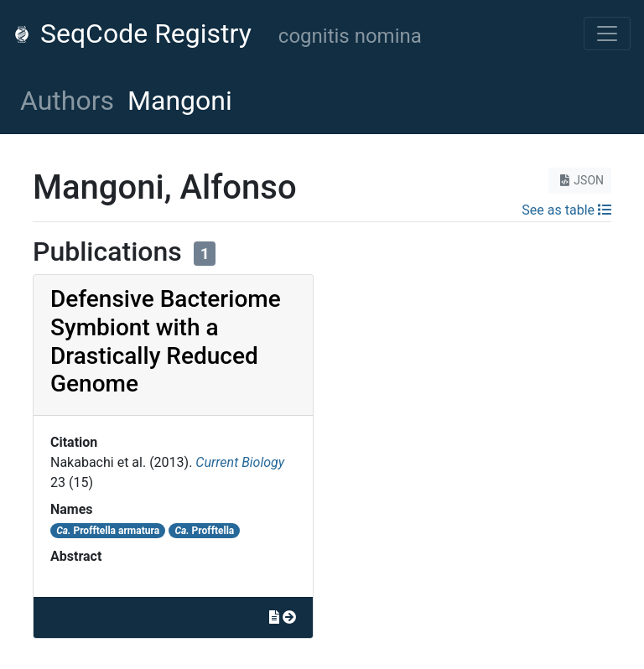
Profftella (204, 531)
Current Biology (240, 462)
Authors (67, 101)
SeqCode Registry (132, 34)
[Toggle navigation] (607, 34)
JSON (580, 180)
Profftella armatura (108, 531)
